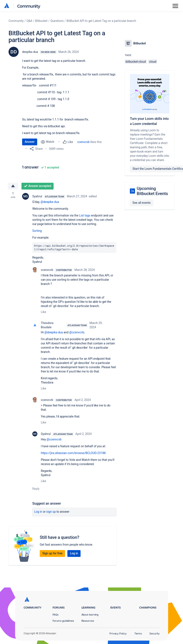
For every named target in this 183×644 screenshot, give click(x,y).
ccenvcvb (83, 142)
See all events (141, 203)
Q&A (29, 21)
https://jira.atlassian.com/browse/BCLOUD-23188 (73, 453)
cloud (153, 62)
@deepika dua (50, 202)
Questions (57, 21)
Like (43, 312)
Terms (138, 633)
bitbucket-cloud (136, 62)
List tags (85, 215)
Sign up (51, 512)
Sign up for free (52, 553)
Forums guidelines (63, 621)
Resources (88, 621)
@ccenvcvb (77, 332)
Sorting (37, 231)
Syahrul (37, 196)
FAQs (56, 615)
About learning (90, 615)
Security (154, 633)
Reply (36, 489)
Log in (38, 512)
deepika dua (30, 52)
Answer (30, 142)
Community (29, 6)
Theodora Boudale (47, 325)
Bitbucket (41, 21)
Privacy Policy (118, 633)
